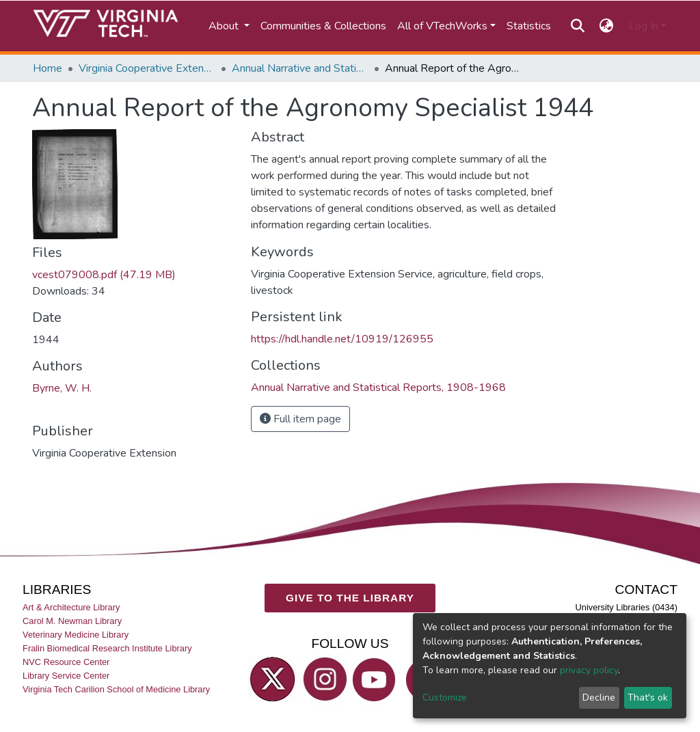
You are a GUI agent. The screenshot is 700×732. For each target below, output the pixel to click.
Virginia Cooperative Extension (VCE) (147, 68)
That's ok (648, 697)
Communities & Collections (323, 26)
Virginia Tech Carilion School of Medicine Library (116, 689)
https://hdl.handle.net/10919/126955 (342, 339)
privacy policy (589, 670)
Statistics (529, 26)
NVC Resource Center (66, 662)
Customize (445, 697)
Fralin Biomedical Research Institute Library (107, 648)
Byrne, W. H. (62, 388)
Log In (644, 26)
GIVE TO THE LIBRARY (350, 598)
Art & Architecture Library (71, 607)
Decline (599, 697)
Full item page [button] (300, 419)
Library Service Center (66, 676)
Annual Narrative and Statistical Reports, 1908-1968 (300, 68)
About (225, 26)
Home (48, 68)
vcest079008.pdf (104, 275)
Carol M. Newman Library (72, 621)
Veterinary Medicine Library (76, 635)
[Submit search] (577, 26)
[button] (607, 26)
